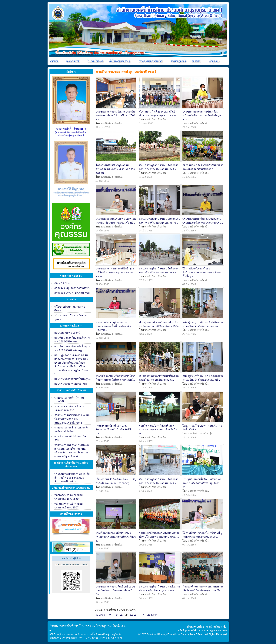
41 (117, 615)
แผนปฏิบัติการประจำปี (67, 333)
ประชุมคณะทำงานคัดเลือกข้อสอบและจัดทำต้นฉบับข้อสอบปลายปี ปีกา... (115, 590)
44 (131, 615)
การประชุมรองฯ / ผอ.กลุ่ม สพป (72, 293)
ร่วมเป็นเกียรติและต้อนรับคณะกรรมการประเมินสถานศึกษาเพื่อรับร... (116, 537)
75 (144, 615)
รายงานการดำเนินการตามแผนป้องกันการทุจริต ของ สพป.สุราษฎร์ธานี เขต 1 (72, 419)
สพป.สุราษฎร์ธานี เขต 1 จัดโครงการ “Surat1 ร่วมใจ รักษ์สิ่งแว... (114, 429)
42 (122, 615)
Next (154, 615)
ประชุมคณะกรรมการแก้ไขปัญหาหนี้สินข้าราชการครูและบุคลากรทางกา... (115, 272)
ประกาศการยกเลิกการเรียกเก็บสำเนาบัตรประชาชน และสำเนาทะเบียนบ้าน (72, 478)
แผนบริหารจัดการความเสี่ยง (71, 384)
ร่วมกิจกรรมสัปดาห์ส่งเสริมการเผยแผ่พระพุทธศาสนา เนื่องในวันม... (158, 429)
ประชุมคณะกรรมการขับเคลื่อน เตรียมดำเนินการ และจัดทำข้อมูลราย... (202, 115)
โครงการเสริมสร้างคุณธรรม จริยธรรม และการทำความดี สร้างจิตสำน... (115, 169)
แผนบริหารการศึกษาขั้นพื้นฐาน (72, 379)
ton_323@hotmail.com (214, 630)
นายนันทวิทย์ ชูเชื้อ (216, 627)
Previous (100, 615)
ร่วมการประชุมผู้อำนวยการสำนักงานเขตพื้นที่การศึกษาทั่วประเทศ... (113, 326)
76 (148, 615)
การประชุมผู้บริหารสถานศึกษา (72, 288)
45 (136, 615)
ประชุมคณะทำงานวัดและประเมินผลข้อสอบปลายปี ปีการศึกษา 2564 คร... (115, 115)
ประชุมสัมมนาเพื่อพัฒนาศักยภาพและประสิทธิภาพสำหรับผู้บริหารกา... (201, 483)
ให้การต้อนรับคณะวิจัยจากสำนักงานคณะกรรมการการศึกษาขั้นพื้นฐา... (202, 272)
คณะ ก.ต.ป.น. (62, 283)
